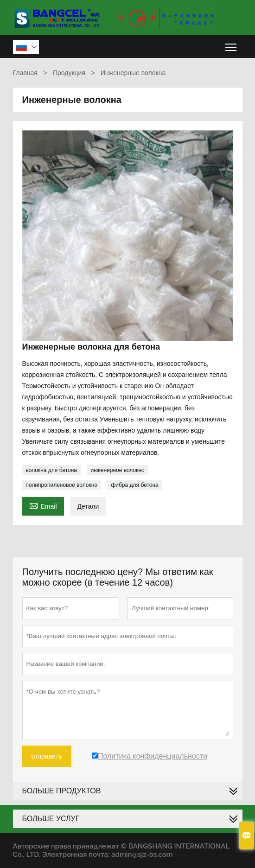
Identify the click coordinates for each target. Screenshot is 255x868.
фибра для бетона (134, 485)
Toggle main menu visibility (232, 44)
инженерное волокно (117, 470)
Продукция (69, 73)
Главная (25, 73)
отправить (47, 756)
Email (43, 505)
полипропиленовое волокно (62, 485)
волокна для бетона (52, 470)
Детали (88, 506)
